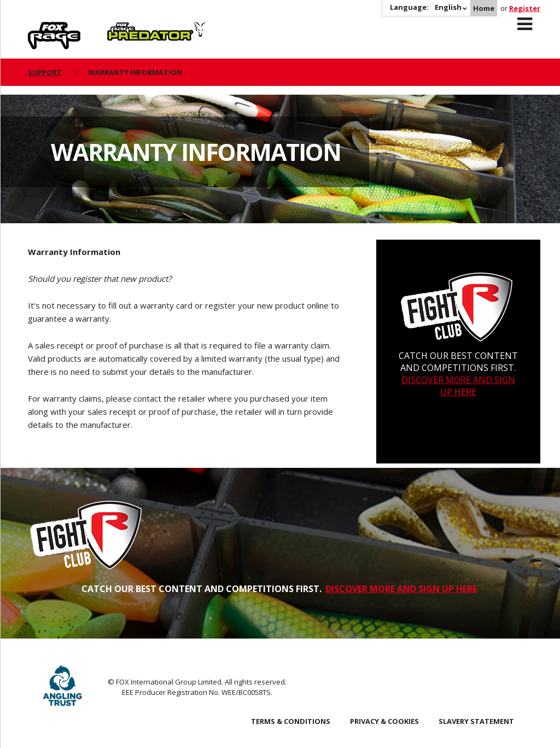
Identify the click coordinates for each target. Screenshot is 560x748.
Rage (38, 28)
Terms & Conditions (291, 721)
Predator (126, 28)
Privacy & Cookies (384, 721)
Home (484, 8)
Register (525, 8)
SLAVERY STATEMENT (476, 721)
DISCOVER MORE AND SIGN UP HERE (458, 386)
